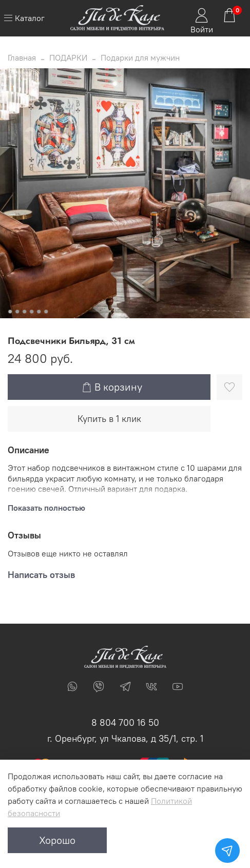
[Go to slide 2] (17, 312)
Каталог (24, 18)
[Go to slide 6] (46, 312)
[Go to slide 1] (10, 312)
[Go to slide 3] (24, 312)
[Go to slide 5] (39, 312)
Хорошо (57, 840)
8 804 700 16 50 (125, 722)
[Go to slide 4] (31, 312)
